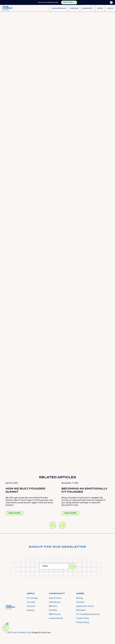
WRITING (74, 8)
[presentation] (54, 574)
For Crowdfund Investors (88, 614)
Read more (14, 513)
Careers (31, 610)
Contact (80, 602)
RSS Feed (81, 610)
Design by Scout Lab (41, 633)
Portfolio (53, 610)
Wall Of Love (55, 614)
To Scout (31, 606)
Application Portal (85, 606)
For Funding (32, 598)
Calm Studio (55, 602)
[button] (59, 8)
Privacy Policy (83, 622)
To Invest (31, 602)
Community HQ (56, 618)
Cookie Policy (83, 618)
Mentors (53, 606)
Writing (80, 598)
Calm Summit (55, 598)
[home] (8, 8)
